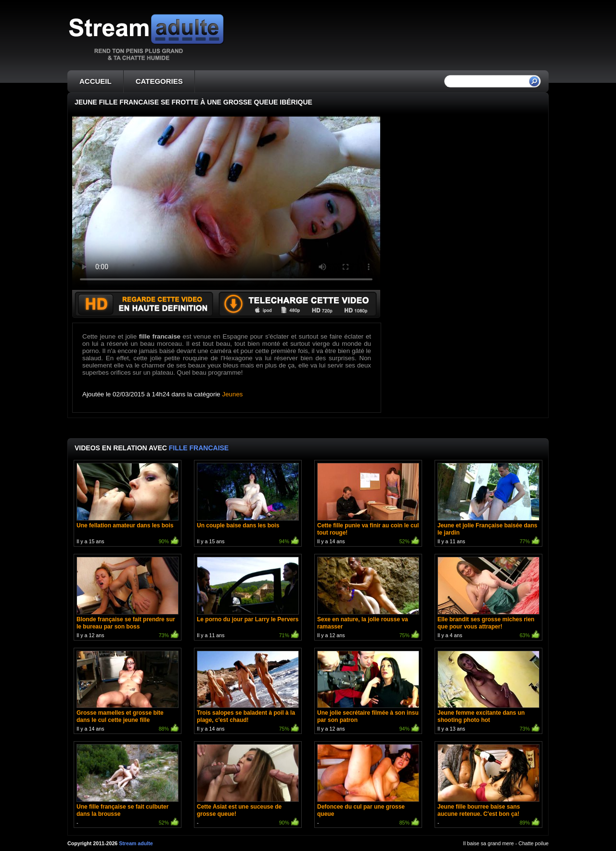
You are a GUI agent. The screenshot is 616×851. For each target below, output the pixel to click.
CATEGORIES (159, 81)
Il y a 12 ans (128, 598)
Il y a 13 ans (488, 692)
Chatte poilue (533, 843)
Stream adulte (136, 843)
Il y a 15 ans (128, 504)
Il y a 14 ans (368, 504)
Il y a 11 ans (488, 504)
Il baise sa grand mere (488, 843)
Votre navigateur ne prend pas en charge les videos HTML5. (226, 203)
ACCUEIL (96, 81)
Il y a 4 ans (488, 598)
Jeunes (233, 394)
